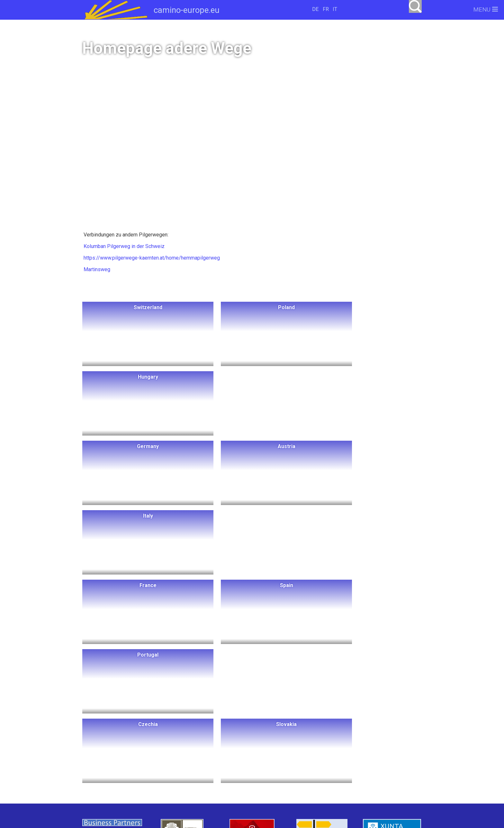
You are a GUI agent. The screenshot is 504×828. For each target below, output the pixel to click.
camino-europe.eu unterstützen (339, 729)
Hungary (204, 727)
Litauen (167, 739)
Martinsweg (96, 269)
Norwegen (130, 739)
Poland (169, 727)
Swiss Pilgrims (203, 774)
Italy (223, 751)
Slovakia (118, 774)
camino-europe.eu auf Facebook (339, 749)
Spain (146, 763)
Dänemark (157, 751)
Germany (203, 739)
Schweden (116, 751)
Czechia (214, 763)
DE (315, 9)
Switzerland (131, 727)
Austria (194, 751)
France (115, 763)
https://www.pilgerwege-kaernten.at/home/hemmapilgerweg (151, 258)
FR (326, 9)
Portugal (178, 763)
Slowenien (157, 774)
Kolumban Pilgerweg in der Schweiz (123, 246)
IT (335, 9)
